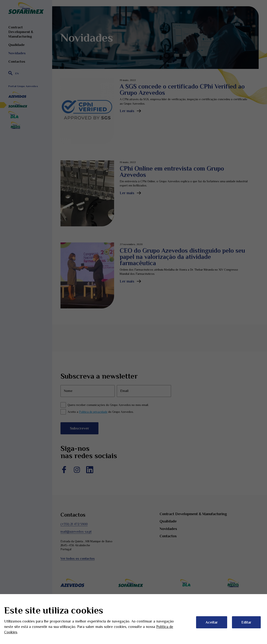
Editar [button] (246, 622)
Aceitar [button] (212, 622)
